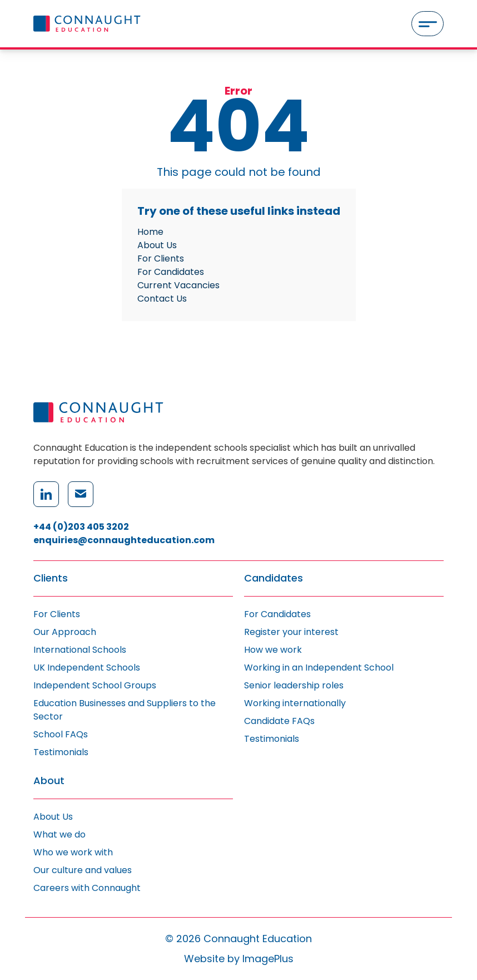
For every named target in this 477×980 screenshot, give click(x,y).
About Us (157, 245)
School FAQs (61, 734)
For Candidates (171, 272)
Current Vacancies (178, 285)
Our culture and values (83, 870)
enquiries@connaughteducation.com (124, 540)
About (49, 781)
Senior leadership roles (294, 685)
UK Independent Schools (87, 668)
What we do (59, 834)
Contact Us (162, 299)
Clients (51, 578)
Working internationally (295, 703)
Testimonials (61, 752)
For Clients (161, 258)
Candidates (274, 578)
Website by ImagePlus (239, 959)
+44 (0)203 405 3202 (81, 527)
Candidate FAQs (279, 721)
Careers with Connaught (87, 888)
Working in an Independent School (319, 668)
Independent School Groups (95, 685)
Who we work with (73, 852)
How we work (273, 650)
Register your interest (291, 632)
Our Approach (65, 632)
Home (150, 232)
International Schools (80, 650)
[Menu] (428, 24)
